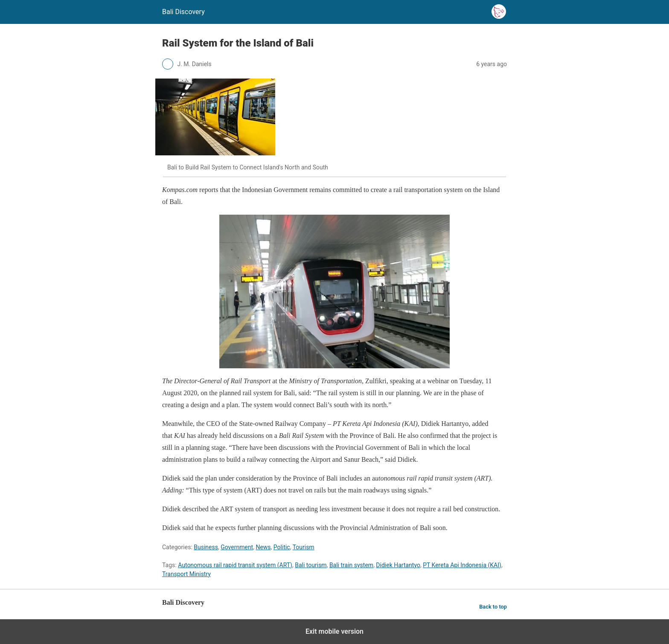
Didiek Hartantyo (398, 565)
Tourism (304, 547)
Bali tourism (311, 565)
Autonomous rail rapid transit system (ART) (235, 565)
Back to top (493, 607)
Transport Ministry (186, 574)
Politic (282, 547)
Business (206, 547)
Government (237, 547)
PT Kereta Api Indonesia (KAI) (462, 565)
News (263, 547)
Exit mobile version (334, 631)
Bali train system (351, 565)
